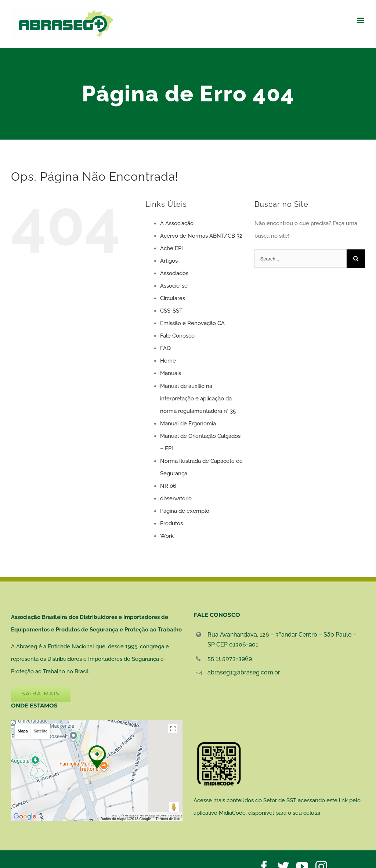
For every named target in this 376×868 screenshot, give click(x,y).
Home (168, 361)
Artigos (169, 261)
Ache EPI (171, 248)
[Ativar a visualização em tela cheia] (173, 729)
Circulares (173, 298)
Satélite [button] (41, 731)
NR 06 (168, 486)
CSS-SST (171, 311)
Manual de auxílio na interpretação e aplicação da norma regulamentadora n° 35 (198, 399)
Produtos (171, 523)
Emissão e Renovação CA (192, 323)
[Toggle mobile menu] (361, 20)
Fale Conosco (177, 336)
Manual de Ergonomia (188, 424)
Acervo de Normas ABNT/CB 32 (201, 236)
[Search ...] (301, 259)
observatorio (176, 498)
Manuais (171, 373)
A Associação (177, 223)
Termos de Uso (168, 819)
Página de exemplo (185, 511)
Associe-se (174, 286)
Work (167, 536)
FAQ (165, 348)
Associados (174, 273)
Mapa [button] (23, 731)
